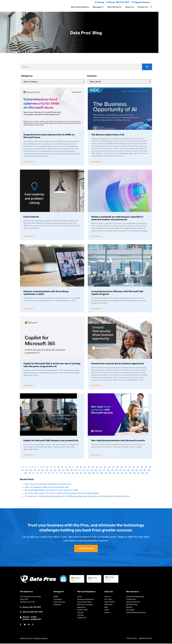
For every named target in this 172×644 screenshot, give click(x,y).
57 (104, 471)
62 (124, 471)
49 (71, 471)
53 (88, 471)
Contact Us (143, 7)
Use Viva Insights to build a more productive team (47, 488)
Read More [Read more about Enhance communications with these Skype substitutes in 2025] (28, 309)
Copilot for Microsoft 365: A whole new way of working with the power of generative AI (52, 365)
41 (39, 471)
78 (61, 474)
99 (147, 474)
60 (116, 471)
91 (114, 474)
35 (146, 468)
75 (49, 474)
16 (70, 468)
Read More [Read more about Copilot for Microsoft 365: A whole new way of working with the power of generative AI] (28, 386)
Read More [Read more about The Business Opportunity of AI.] (96, 162)
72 (37, 474)
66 (141, 471)
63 (128, 471)
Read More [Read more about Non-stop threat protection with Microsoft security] (96, 455)
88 (102, 474)
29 (122, 468)
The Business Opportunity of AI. (108, 135)
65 (137, 471)
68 (149, 471)
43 (47, 471)
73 (41, 474)
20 (85, 468)
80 (69, 474)
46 (59, 471)
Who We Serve (114, 7)
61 (120, 471)
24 (101, 468)
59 (112, 471)
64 (133, 471)
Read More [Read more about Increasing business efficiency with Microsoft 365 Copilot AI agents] (96, 309)
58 (108, 471)
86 (94, 474)
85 (89, 474)
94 (126, 474)
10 (47, 468)
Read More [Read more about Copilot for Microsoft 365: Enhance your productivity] (28, 455)
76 (53, 474)
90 (110, 474)
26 (109, 468)
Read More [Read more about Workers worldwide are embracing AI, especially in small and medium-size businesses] (96, 236)
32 (134, 468)
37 (22, 471)
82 (77, 474)
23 (97, 468)
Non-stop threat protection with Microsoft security (118, 441)
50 (76, 471)
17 (73, 468)
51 (80, 471)
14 (62, 468)
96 (134, 474)
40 (35, 471)
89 (106, 474)
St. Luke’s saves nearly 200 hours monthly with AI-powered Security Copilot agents (62, 494)
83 (81, 474)
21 (89, 468)
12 (55, 468)
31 (130, 468)
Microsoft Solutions (80, 7)
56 (100, 471)
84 (85, 474)
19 (81, 468)
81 (73, 474)
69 (25, 474)
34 (142, 468)
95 (130, 474)
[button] (151, 7)
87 (98, 474)
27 (113, 468)
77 (57, 474)
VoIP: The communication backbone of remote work (48, 485)
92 (118, 474)
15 (66, 468)
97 (138, 474)
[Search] (147, 67)
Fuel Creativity (31, 217)
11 (51, 468)
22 (93, 468)
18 (77, 468)
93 (122, 474)
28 (117, 468)
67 (145, 471)
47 (63, 471)
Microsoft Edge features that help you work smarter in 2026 (51, 491)
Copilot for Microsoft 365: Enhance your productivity (51, 441)
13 (58, 468)
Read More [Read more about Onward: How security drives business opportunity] (96, 386)
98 (143, 474)
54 (92, 471)
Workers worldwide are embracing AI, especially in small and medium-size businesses (117, 218)
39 (31, 471)
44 (51, 471)
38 (27, 471)
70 (30, 474)
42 (43, 471)
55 (96, 471)
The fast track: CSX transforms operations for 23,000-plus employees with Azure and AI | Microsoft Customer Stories (77, 497)
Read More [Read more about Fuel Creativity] (28, 236)
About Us (129, 7)
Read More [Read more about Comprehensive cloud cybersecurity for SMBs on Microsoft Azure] (28, 162)
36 (150, 468)
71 (33, 474)
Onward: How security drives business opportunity (118, 364)
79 (65, 474)
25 (105, 468)
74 (45, 474)
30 (126, 468)
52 (84, 471)
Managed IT (98, 7)
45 (55, 471)
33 (138, 468)
